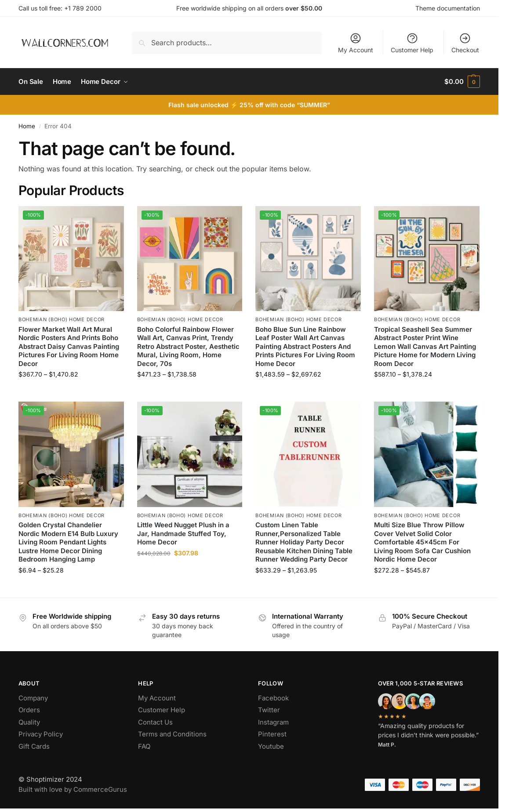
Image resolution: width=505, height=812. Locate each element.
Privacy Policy (41, 734)
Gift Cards (34, 746)
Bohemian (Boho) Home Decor (62, 319)
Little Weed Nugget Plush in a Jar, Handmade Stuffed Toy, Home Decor (183, 533)
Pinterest (272, 734)
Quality (29, 722)
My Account (356, 43)
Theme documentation (448, 8)
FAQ (144, 746)
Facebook (273, 698)
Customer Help (412, 43)
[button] (462, 82)
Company (33, 698)
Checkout (465, 43)
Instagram (273, 722)
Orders (29, 710)
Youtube (271, 746)
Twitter (269, 710)
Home (27, 126)
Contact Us (155, 722)
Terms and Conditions (172, 734)
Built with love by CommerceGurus (73, 789)
